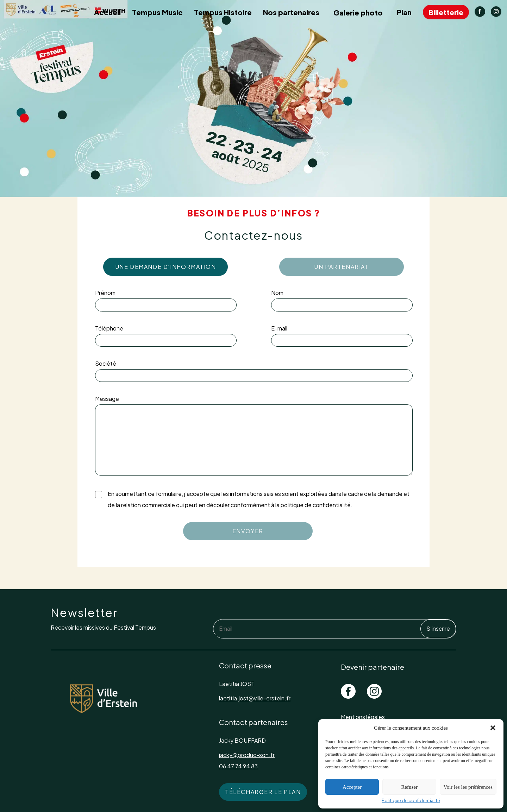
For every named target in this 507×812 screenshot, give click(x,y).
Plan (404, 12)
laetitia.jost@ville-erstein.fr (255, 698)
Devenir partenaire (373, 667)
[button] (493, 728)
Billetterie (446, 12)
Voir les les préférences (468, 787)
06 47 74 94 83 (238, 766)
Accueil (107, 12)
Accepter (352, 787)
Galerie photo (358, 12)
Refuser (409, 787)
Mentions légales (363, 717)
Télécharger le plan (263, 792)
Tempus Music (157, 12)
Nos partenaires (291, 12)
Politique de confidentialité (411, 801)
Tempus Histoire (223, 12)
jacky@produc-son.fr (247, 755)
